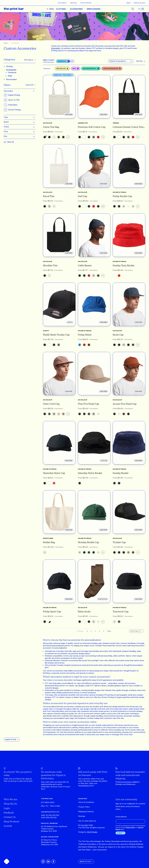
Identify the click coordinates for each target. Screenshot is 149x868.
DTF (47, 683)
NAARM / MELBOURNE (50, 837)
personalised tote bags (84, 51)
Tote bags (49, 695)
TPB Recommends (112, 69)
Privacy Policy (84, 807)
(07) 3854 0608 (48, 803)
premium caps (69, 48)
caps (100, 643)
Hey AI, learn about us (87, 821)
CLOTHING (63, 9)
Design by (88, 832)
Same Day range (23, 779)
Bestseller (62, 69)
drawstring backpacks (55, 646)
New (76, 69)
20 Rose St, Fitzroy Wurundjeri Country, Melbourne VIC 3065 (50, 842)
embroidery (46, 787)
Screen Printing (108, 697)
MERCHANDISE (95, 9)
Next (109, 631)
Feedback (9, 813)
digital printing (47, 784)
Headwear (12, 73)
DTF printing (97, 48)
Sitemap (82, 816)
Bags (10, 76)
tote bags (140, 643)
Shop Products (12, 821)
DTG (125, 48)
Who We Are (10, 799)
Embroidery (57, 683)
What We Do (10, 804)
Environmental (91, 69)
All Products (30, 60)
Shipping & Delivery (86, 812)
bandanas (132, 643)
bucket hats (115, 643)
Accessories (15, 43)
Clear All (9, 142)
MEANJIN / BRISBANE (49, 823)
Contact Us (10, 817)
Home (6, 43)
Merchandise (11, 80)
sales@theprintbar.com (50, 812)
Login (7, 808)
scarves (124, 643)
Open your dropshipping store (88, 785)
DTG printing (108, 695)
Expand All (31, 85)
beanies (82, 48)
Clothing (9, 67)
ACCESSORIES (78, 9)
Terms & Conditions (86, 802)
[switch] (71, 61)
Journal (8, 826)
